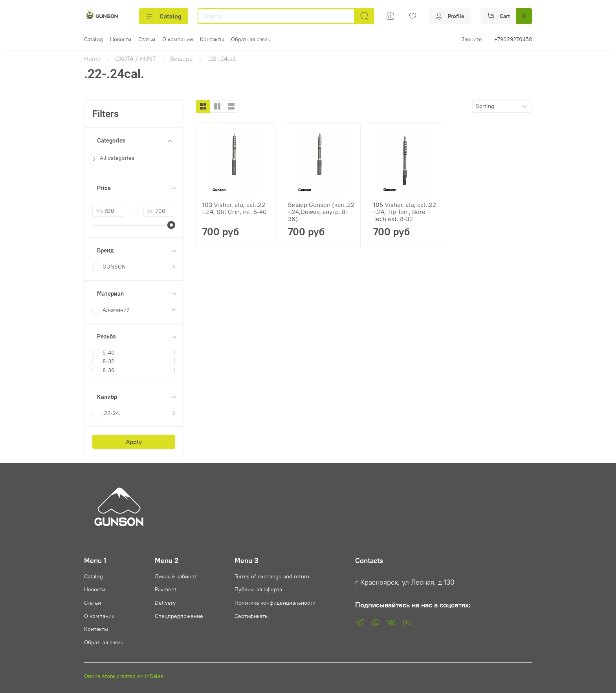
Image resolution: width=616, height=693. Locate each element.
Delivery (165, 603)
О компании (178, 39)
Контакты (212, 39)
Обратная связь (251, 39)
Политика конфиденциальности (275, 603)
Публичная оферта (258, 589)
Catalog (164, 16)
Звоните (472, 39)
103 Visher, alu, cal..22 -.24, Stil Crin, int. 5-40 (235, 208)
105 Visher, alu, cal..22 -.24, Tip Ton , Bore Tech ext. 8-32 (405, 212)
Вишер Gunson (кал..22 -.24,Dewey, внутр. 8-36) (321, 212)
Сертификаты (252, 616)
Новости (121, 39)
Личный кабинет (176, 576)
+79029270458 (513, 39)
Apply (134, 442)
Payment (166, 589)
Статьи (147, 39)
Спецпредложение (179, 616)
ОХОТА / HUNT (136, 59)
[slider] (171, 225)
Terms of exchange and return (272, 576)
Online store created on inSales (124, 676)
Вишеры (182, 59)
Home (93, 59)
